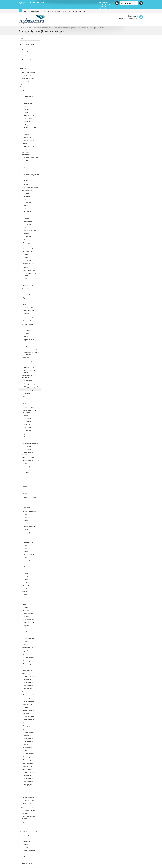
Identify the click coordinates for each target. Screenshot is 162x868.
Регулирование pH (28, 676)
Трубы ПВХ (26, 586)
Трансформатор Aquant (28, 314)
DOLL (26, 106)
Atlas (26, 100)
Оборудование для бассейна (43, 28)
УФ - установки (83, 28)
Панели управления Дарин (31, 349)
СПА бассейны (26, 82)
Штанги (25, 604)
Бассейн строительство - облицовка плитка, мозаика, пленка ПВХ (30, 50)
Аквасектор (27, 240)
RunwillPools (28, 203)
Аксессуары (25, 592)
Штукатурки (25, 814)
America (26, 109)
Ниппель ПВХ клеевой (30, 527)
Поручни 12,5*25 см (30, 860)
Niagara (26, 112)
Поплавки (26, 616)
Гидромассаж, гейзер (29, 434)
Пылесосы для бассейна (29, 620)
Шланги (25, 601)
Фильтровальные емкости (31, 158)
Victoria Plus (28, 137)
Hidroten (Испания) (27, 490)
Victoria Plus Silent (29, 140)
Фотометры (26, 791)
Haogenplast (27, 841)
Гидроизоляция (26, 822)
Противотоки (27, 425)
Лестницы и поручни (27, 324)
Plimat (26, 464)
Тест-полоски (27, 803)
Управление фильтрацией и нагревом (32, 353)
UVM (24, 396)
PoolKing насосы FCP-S (31, 131)
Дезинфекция (27, 661)
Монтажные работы (27, 60)
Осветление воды (28, 667)
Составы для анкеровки (28, 811)
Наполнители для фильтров (31, 187)
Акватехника (28, 196)
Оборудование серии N (31, 387)
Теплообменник (28, 251)
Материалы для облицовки (28, 832)
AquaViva (25, 486)
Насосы (24, 91)
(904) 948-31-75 (104, 6)
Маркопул (24, 729)
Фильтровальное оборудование (26, 154)
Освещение (25, 289)
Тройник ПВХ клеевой (29, 511)
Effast (24, 479)
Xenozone (27, 393)
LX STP (26, 150)
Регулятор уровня (28, 243)
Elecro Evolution (26, 278)
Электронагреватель (29, 270)
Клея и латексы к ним (28, 825)
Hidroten (27, 470)
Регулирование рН (28, 658)
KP (24, 164)
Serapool (26, 854)
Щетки (25, 598)
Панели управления (27, 346)
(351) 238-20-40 (104, 4)
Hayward (27, 178)
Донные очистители (29, 613)
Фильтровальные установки (31, 175)
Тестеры (24, 788)
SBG (24, 838)
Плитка (26, 857)
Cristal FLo (27, 184)
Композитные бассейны (28, 72)
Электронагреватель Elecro (30, 274)
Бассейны (23, 69)
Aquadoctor (25, 751)
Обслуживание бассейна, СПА (29, 64)
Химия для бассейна (27, 651)
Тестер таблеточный (29, 797)
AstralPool (27, 218)
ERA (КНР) (27, 576)
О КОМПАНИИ (35, 11)
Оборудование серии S (31, 384)
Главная (22, 28)
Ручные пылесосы (28, 638)
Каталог (29, 28)
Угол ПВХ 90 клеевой (30, 476)
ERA (25, 589)
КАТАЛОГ (26, 11)
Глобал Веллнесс (27, 769)
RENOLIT (26, 848)
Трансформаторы (29, 310)
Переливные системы (29, 231)
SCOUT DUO (26, 400)
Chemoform (25, 707)
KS (24, 171)
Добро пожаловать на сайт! (33, 2)
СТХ (23, 655)
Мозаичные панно (27, 863)
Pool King (27, 161)
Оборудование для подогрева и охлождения (29, 247)
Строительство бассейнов (28, 44)
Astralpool (26, 134)
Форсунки (26, 193)
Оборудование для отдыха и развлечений (29, 411)
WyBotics (27, 632)
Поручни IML (28, 330)
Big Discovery (28, 103)
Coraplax (27, 524)
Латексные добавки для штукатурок (28, 818)
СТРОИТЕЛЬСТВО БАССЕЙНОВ (51, 11)
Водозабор (26, 234)
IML (24, 94)
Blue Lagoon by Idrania (31, 390)
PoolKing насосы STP (30, 128)
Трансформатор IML (27, 321)
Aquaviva (26, 143)
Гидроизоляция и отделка (28, 807)
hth (22, 692)
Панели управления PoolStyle (29, 372)
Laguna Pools (27, 75)
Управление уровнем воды (32, 361)
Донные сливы (27, 221)
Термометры (27, 610)
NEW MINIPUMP (29, 97)
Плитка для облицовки (28, 851)
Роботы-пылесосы (28, 623)
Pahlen (26, 254)
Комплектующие (29, 116)
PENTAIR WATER (28, 119)
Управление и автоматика (31, 443)
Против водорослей (29, 664)
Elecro (26, 267)
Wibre (25, 304)
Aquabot (27, 626)
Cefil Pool (26, 845)
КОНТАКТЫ (82, 11)
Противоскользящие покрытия (27, 453)
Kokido (26, 215)
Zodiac (26, 629)
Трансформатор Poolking (28, 317)
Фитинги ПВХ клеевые (28, 457)
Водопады (26, 415)
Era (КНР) (27, 467)
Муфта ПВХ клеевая (29, 542)
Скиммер (26, 206)
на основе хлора (29, 717)
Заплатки (26, 607)
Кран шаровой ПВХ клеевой (31, 461)
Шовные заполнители (28, 828)
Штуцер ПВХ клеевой (29, 555)
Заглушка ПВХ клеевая (30, 570)
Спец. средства (28, 670)
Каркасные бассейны (28, 78)
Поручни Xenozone (29, 340)
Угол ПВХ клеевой (28, 473)
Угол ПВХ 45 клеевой (30, 497)
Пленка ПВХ (25, 835)
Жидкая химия (27, 748)
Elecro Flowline (26, 282)
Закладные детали (27, 190)
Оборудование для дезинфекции (65, 28)
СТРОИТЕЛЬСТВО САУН (69, 11)
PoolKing (26, 125)
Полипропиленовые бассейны (27, 56)
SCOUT (25, 404)
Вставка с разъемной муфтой (29, 264)
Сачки (25, 595)
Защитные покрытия (27, 647)
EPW (24, 168)
